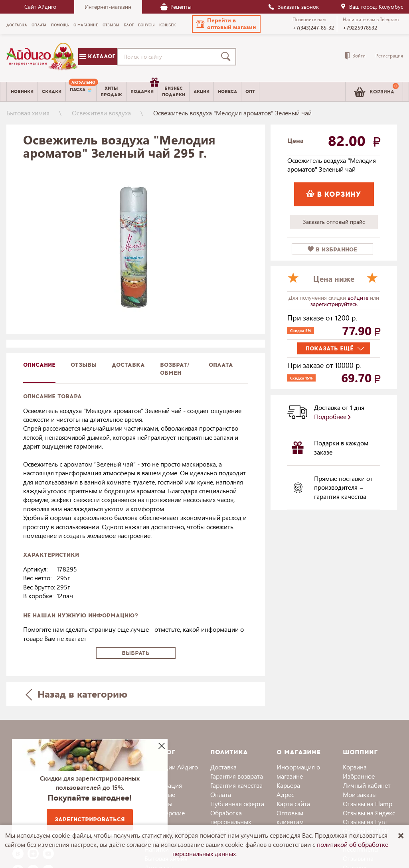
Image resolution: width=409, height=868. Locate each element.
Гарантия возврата (237, 776)
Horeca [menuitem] (227, 92)
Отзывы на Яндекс (369, 813)
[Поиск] (227, 57)
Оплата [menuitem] (39, 25)
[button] (226, 24)
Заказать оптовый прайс (334, 222)
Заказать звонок (293, 7)
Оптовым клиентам (290, 817)
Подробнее (332, 416)
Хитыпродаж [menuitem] (111, 91)
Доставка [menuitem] (17, 25)
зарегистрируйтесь (334, 304)
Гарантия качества (236, 785)
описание (39, 365)
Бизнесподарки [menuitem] (174, 91)
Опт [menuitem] (250, 92)
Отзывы (84, 365)
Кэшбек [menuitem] (168, 25)
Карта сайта (293, 804)
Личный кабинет (367, 785)
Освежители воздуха (101, 113)
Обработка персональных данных (231, 822)
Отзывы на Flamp (368, 804)
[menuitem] (81, 92)
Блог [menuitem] (129, 25)
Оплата (221, 365)
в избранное (332, 250)
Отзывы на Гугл (365, 822)
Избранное (359, 776)
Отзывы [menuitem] (111, 25)
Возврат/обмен (175, 369)
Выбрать (136, 653)
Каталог (97, 56)
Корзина (355, 767)
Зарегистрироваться (90, 820)
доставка (128, 365)
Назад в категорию (76, 694)
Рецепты (176, 7)
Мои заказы (360, 794)
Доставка (223, 767)
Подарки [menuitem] (144, 89)
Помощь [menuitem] (60, 25)
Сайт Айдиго (40, 7)
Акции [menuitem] (202, 92)
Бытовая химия (28, 113)
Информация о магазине (298, 771)
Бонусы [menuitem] (146, 25)
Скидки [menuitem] (52, 92)
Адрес (285, 794)
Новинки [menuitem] (22, 92)
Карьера (288, 785)
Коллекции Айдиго (171, 767)
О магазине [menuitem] (86, 25)
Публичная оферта (237, 804)
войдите (359, 298)
